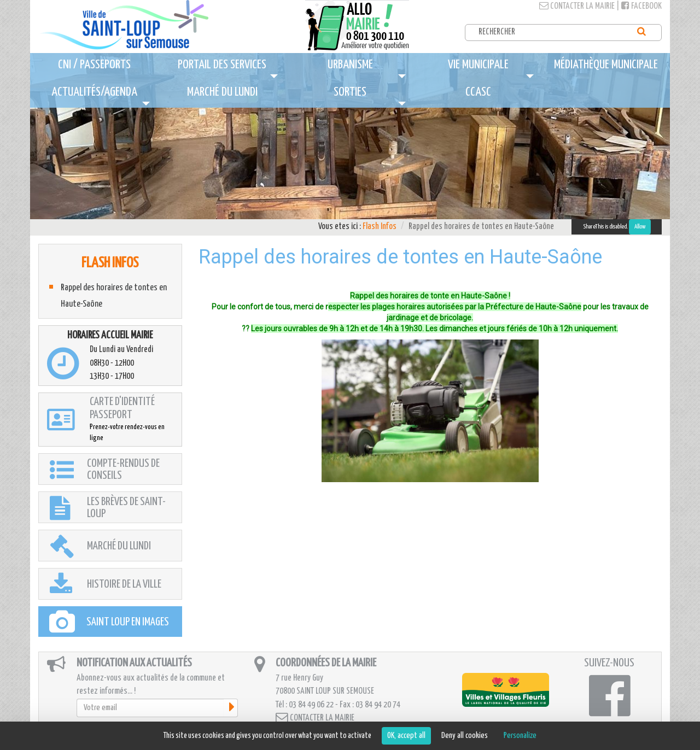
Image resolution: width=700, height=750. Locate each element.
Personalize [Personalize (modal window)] (520, 736)
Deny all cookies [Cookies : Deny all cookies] (465, 736)
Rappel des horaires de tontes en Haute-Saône (114, 296)
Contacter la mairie (577, 6)
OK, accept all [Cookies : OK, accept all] (406, 736)
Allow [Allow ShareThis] (640, 227)
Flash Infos (380, 227)
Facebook (641, 6)
